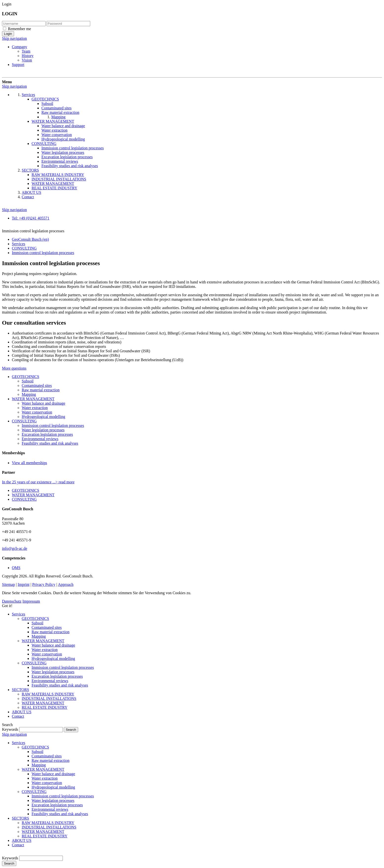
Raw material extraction (41, 390)
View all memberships (29, 463)
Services (18, 614)
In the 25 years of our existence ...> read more (38, 482)
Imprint (24, 584)
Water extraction (35, 408)
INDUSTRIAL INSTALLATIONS (49, 699)
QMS (16, 568)
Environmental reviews (40, 439)
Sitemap (8, 584)
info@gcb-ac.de (15, 548)
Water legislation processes (43, 430)
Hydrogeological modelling (43, 417)
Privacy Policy (44, 584)
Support (18, 65)
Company (19, 47)
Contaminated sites (37, 385)
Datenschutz (12, 601)
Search (9, 863)
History (28, 56)
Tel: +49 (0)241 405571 (31, 218)
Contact (18, 716)
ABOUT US (22, 712)
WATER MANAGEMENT (33, 399)
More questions (14, 368)
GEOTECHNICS (26, 377)
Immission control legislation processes (53, 425)
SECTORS (20, 690)
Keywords (10, 729)
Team (26, 51)
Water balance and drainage (44, 403)
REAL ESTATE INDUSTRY (45, 707)
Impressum (31, 601)
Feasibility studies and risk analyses (50, 443)
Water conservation (37, 412)
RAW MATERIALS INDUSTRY (48, 694)
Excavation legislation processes (47, 434)
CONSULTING (24, 421)
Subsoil (28, 381)
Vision (27, 60)
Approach (66, 584)
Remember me (19, 29)
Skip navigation (14, 38)
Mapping (29, 394)
